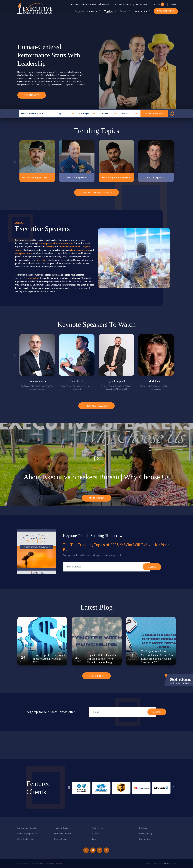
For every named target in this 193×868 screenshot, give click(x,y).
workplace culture (24, 253)
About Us (96, 834)
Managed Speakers (63, 834)
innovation (64, 247)
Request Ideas (166, 11)
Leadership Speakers (122, 4)
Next (178, 161)
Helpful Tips (97, 828)
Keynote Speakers (80, 4)
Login (173, 4)
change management (80, 250)
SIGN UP (157, 712)
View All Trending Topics (96, 192)
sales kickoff (33, 278)
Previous (15, 161)
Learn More (32, 95)
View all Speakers (96, 406)
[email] (122, 712)
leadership (49, 247)
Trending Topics (62, 828)
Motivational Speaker (27, 828)
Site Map (143, 828)
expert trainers (42, 260)
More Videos (96, 498)
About (123, 11)
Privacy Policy (146, 834)
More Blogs (96, 676)
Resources (140, 11)
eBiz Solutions (170, 864)
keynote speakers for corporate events (55, 243)
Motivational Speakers (101, 4)
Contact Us (144, 839)
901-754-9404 (141, 5)
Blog (94, 839)
